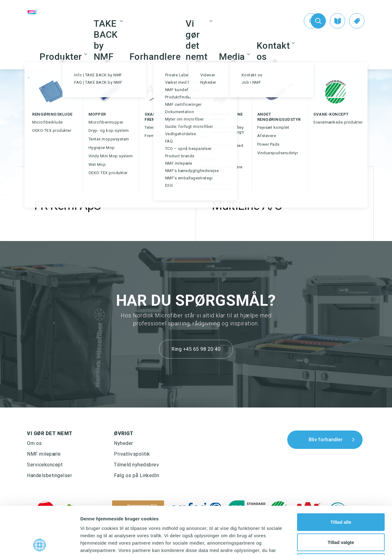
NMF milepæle (44, 454)
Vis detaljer (318, 543)
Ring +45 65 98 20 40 (196, 349)
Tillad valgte (341, 495)
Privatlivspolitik (132, 454)
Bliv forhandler (326, 440)
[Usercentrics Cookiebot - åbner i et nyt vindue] (40, 543)
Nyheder (124, 443)
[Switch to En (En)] (299, 21)
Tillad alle (341, 475)
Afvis (341, 515)
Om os (34, 443)
